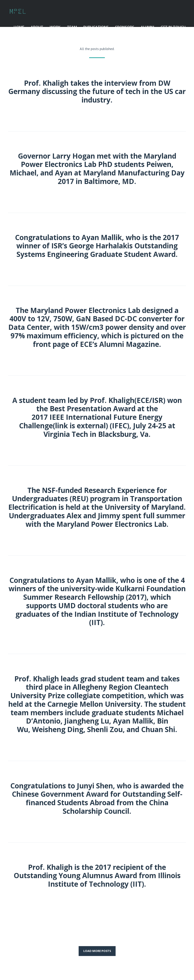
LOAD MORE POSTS (97, 951)
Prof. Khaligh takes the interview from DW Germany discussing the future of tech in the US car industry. (97, 91)
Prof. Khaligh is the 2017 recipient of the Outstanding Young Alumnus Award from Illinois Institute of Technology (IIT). (97, 876)
